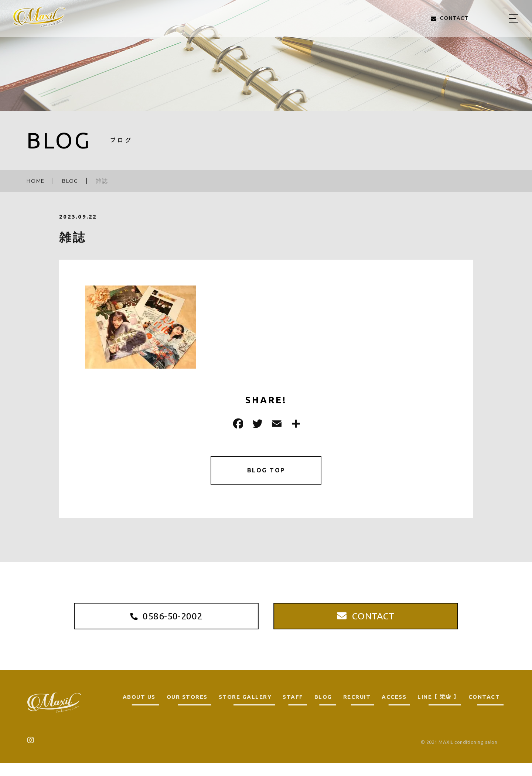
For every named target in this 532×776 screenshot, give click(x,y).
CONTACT (484, 710)
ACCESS (394, 710)
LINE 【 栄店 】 (437, 710)
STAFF (293, 710)
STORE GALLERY (245, 710)
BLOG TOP (266, 471)
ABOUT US (139, 710)
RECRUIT (357, 710)
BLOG (323, 710)
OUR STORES (187, 710)
